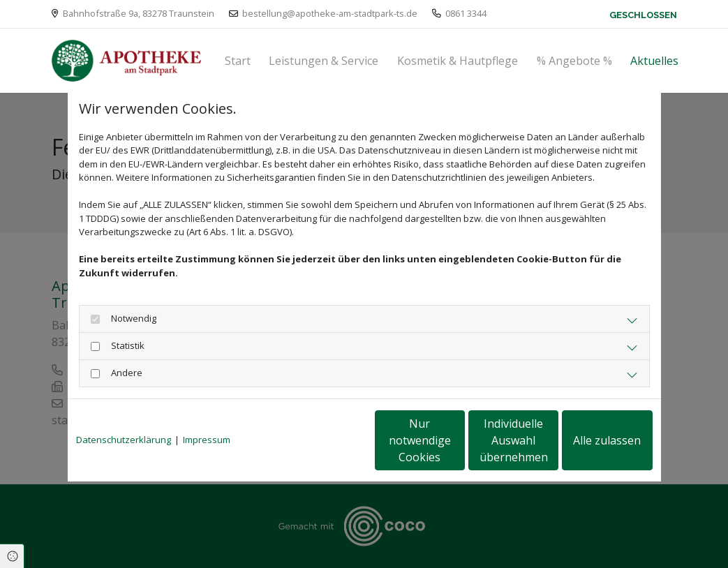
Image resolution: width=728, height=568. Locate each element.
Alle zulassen (588, 440)
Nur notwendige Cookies (323, 440)
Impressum (207, 440)
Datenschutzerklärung (124, 440)
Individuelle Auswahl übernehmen (455, 440)
